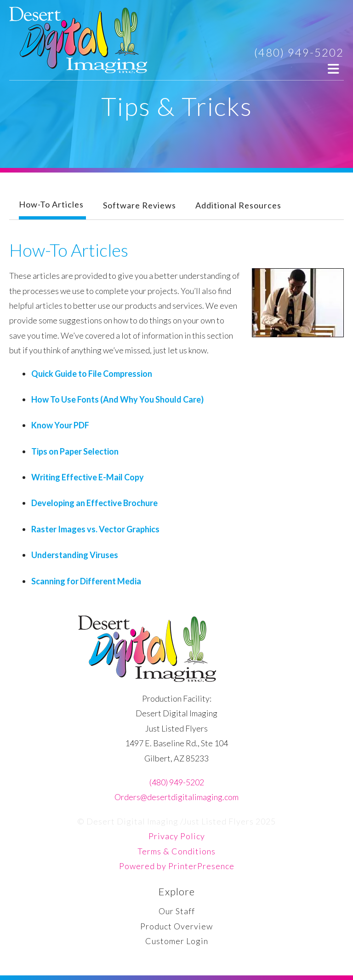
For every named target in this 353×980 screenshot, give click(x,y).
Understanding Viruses (75, 555)
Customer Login (177, 941)
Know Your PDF (60, 425)
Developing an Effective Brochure (94, 503)
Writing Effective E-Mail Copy (88, 477)
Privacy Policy (177, 836)
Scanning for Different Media (86, 581)
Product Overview (176, 926)
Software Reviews (139, 205)
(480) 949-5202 (299, 52)
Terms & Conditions (176, 851)
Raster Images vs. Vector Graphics (95, 529)
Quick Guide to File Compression (92, 374)
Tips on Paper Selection (75, 451)
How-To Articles (51, 204)
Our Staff (177, 911)
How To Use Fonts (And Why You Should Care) (117, 399)
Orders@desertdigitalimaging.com (176, 797)
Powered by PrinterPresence (177, 866)
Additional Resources (238, 205)
